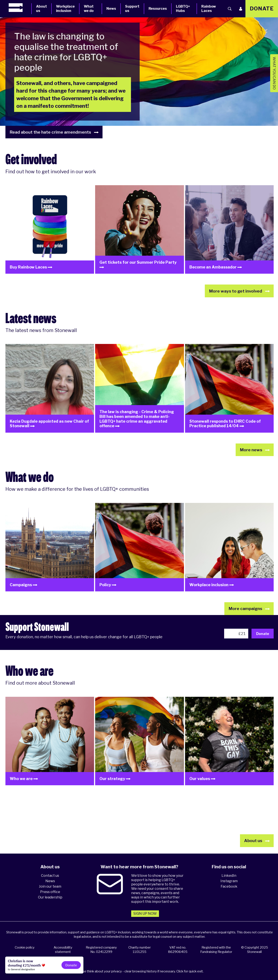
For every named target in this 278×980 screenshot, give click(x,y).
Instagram (229, 881)
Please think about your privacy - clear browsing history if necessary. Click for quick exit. (140, 971)
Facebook (229, 886)
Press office (50, 892)
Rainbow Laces (209, 9)
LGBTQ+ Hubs (183, 9)
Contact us (50, 876)
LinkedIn (229, 876)
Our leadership (50, 897)
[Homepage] (20, 8)
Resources (158, 9)
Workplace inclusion (65, 9)
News (111, 9)
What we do (89, 9)
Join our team (50, 886)
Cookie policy (25, 947)
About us (41, 9)
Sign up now (145, 914)
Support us (132, 9)
